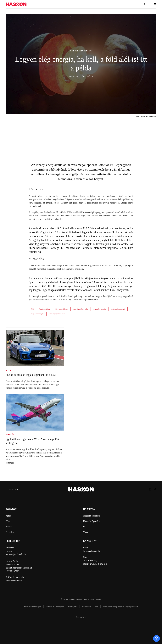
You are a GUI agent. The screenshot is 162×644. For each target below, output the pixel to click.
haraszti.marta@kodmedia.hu (19, 568)
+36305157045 (12, 571)
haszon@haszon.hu (92, 551)
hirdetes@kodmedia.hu (16, 554)
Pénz (8, 521)
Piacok (9, 527)
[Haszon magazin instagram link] (150, 489)
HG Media (97, 599)
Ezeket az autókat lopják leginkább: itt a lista (31, 375)
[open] (156, 638)
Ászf (97, 607)
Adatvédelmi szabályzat (55, 607)
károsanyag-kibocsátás (57, 314)
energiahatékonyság (81, 309)
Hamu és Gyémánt (91, 521)
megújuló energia (37, 314)
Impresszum (86, 607)
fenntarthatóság (44, 309)
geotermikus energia (118, 309)
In (84, 527)
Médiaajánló (73, 607)
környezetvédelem (62, 309)
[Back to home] (16, 4)
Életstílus (10, 532)
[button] (144, 4)
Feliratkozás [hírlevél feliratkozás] (13, 489)
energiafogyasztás (99, 309)
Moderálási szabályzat (33, 607)
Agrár (8, 516)
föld (33, 309)
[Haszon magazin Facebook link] (155, 489)
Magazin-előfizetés (92, 516)
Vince (86, 532)
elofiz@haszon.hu (14, 581)
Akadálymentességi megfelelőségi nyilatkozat (120, 607)
